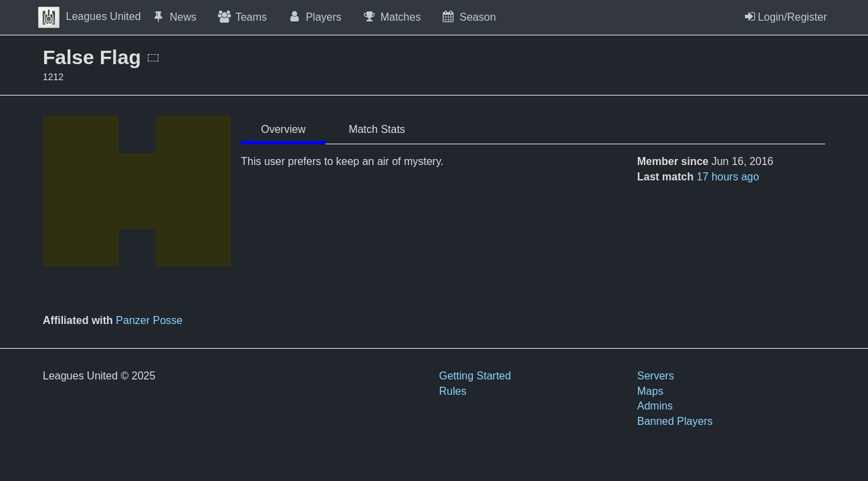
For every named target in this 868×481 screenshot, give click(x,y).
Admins (655, 406)
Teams (242, 17)
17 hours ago (728, 177)
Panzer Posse (149, 320)
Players (314, 17)
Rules (453, 391)
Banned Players (675, 421)
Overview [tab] (283, 129)
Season (468, 17)
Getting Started (475, 376)
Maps (650, 391)
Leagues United (90, 16)
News (174, 17)
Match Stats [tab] (376, 129)
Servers (656, 376)
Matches (392, 17)
